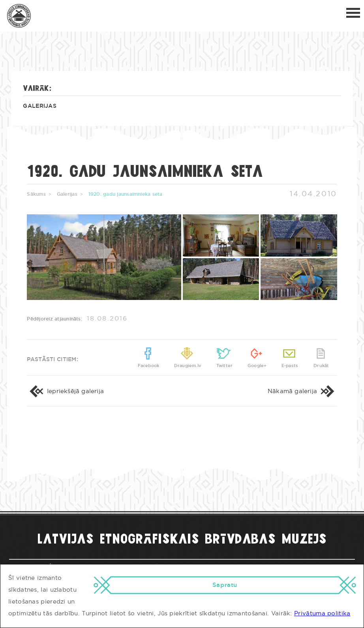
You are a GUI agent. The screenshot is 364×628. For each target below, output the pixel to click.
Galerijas (40, 106)
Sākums (36, 194)
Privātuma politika (322, 614)
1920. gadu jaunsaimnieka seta (126, 194)
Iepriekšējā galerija (65, 391)
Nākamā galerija (302, 391)
